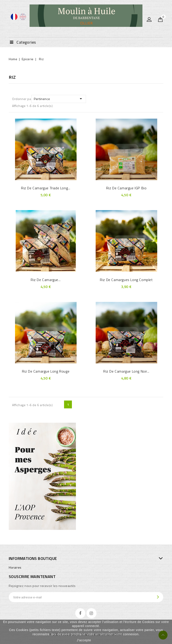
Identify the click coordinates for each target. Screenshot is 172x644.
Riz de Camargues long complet (126, 280)
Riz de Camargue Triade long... (46, 188)
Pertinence (59, 99)
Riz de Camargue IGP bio (126, 188)
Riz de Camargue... (46, 280)
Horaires (15, 567)
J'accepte (84, 640)
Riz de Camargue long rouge (46, 371)
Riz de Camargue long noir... (126, 371)
